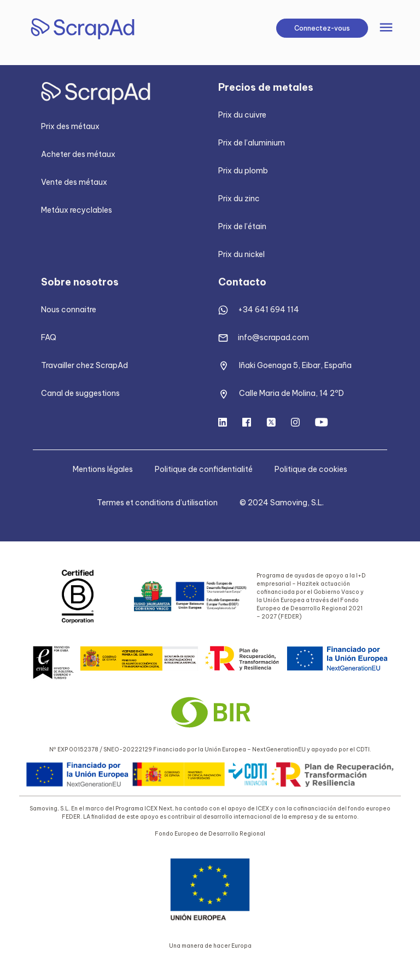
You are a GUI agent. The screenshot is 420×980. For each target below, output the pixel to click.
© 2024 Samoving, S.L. (282, 503)
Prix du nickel (241, 254)
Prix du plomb (243, 171)
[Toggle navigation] (386, 28)
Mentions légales (103, 469)
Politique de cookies (311, 469)
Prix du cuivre (242, 115)
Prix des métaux (70, 126)
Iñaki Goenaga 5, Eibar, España (295, 365)
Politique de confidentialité (204, 469)
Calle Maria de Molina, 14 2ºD (291, 393)
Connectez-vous (322, 28)
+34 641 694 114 (269, 310)
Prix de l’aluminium (252, 143)
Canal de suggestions (80, 393)
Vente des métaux (74, 182)
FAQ (49, 337)
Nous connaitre (69, 310)
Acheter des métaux (78, 154)
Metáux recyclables (77, 210)
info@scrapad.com (273, 337)
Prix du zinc (239, 199)
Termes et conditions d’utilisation (157, 503)
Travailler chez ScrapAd (84, 365)
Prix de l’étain (242, 226)
